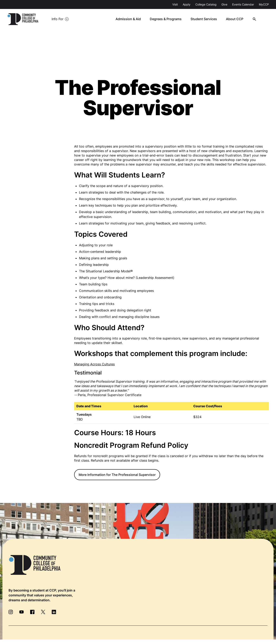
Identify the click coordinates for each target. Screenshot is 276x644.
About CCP (236, 19)
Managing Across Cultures (94, 364)
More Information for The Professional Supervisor (117, 475)
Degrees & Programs (168, 19)
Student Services (206, 19)
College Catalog (206, 4)
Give (224, 4)
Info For (57, 19)
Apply (187, 4)
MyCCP (264, 4)
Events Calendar (243, 4)
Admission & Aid (130, 19)
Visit (175, 4)
